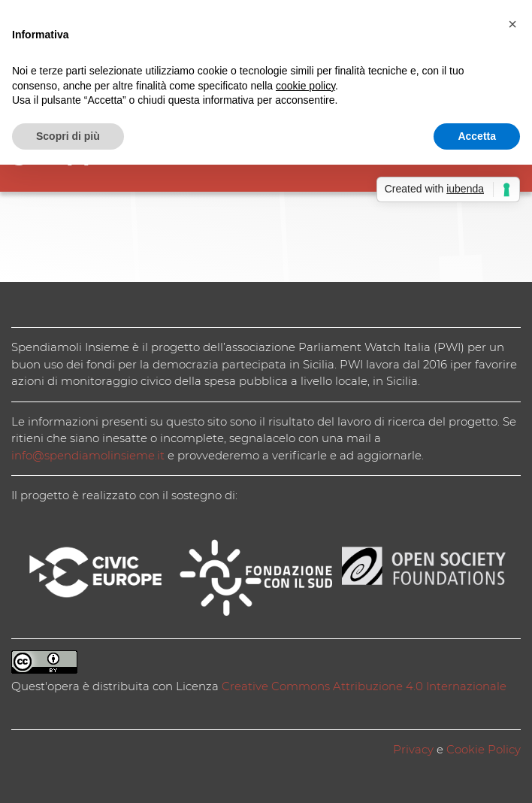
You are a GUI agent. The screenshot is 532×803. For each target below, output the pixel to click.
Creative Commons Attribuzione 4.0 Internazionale (364, 686)
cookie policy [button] (305, 86)
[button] (512, 24)
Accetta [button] (477, 136)
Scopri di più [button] (68, 136)
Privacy (413, 749)
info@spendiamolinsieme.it (88, 455)
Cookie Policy (484, 749)
